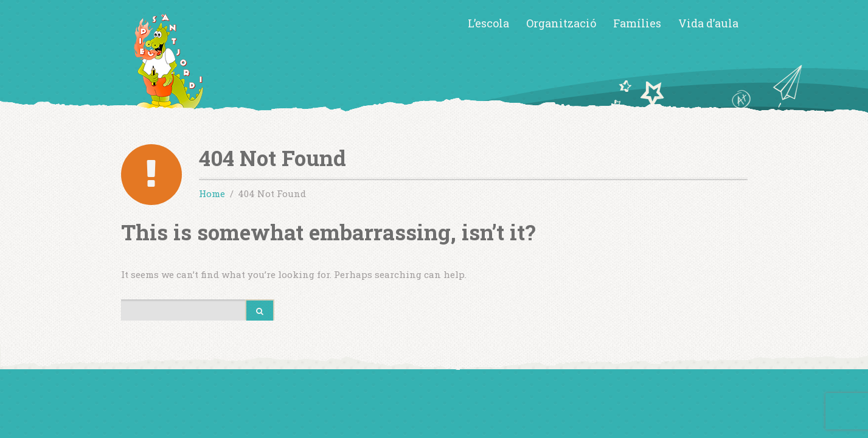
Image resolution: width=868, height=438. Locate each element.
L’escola (488, 23)
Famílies (637, 23)
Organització (561, 23)
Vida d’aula (708, 23)
